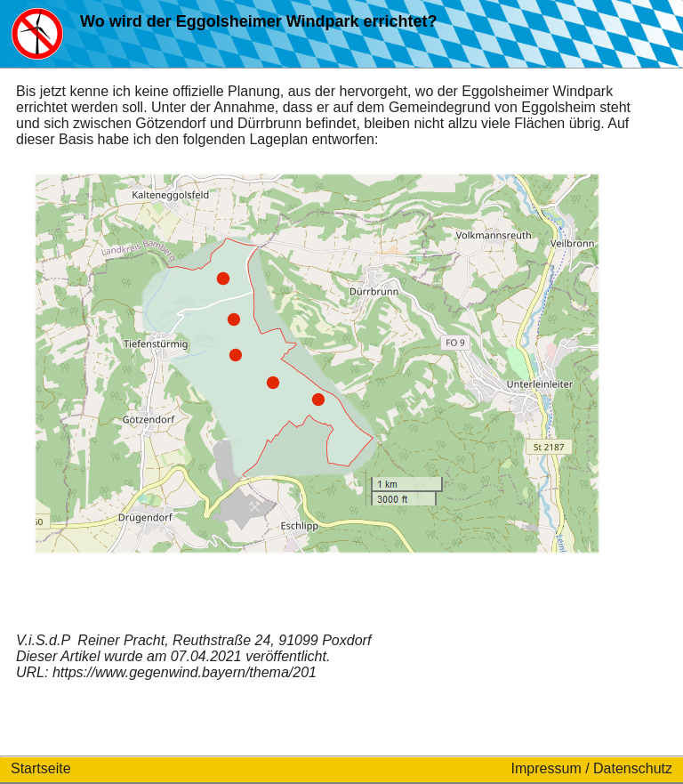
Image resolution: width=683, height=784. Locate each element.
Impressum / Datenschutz (592, 768)
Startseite (41, 768)
